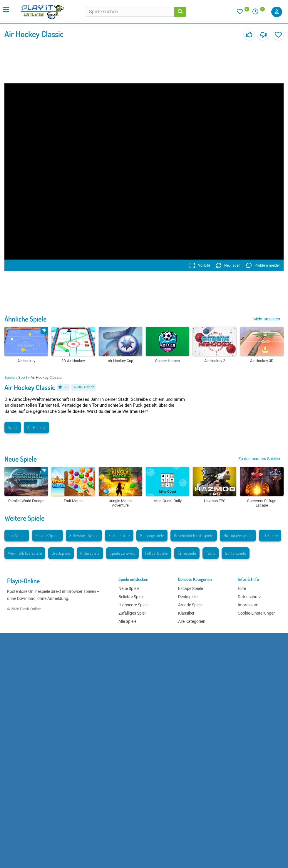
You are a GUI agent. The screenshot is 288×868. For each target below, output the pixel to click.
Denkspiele (188, 597)
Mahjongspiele (152, 535)
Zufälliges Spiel (132, 613)
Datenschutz (249, 597)
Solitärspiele (236, 553)
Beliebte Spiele (131, 597)
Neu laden (228, 265)
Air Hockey (36, 427)
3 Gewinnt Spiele (84, 535)
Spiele (10, 377)
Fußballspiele (156, 553)
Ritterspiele (90, 553)
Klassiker (186, 613)
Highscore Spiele (133, 605)
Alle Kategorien (192, 621)
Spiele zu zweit (122, 553)
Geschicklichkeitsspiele (194, 535)
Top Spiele (17, 535)
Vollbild (200, 265)
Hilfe (242, 588)
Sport (23, 377)
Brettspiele (61, 553)
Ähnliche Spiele (25, 319)
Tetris (211, 553)
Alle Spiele (127, 621)
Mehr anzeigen (267, 319)
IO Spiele (270, 535)
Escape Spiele (47, 535)
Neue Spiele (21, 459)
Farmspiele (187, 553)
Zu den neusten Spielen (259, 459)
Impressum (248, 605)
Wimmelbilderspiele (25, 553)
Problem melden (263, 265)
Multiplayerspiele (238, 535)
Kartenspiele (119, 535)
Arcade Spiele (190, 605)
